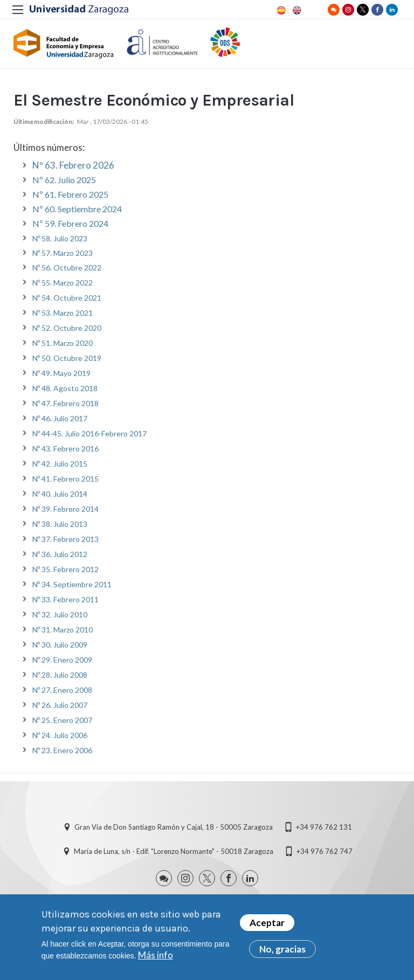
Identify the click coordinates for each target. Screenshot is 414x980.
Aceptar (267, 925)
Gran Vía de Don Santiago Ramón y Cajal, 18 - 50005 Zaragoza (174, 830)
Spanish (280, 10)
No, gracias (282, 952)
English (296, 10)
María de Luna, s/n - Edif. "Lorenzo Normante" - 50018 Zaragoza (174, 854)
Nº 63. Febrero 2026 (73, 168)
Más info (156, 958)
